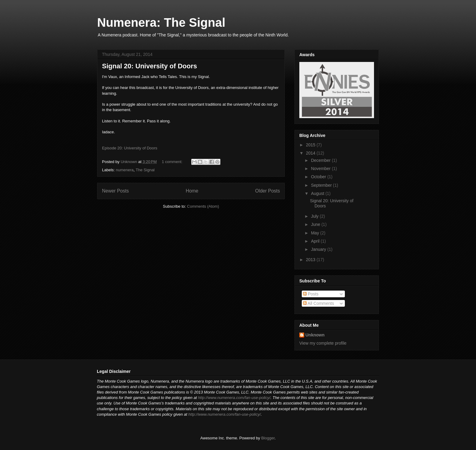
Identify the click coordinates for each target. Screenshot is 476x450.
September (322, 185)
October (319, 177)
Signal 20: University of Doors (150, 66)
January (319, 249)
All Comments (318, 303)
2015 (311, 145)
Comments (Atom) (203, 206)
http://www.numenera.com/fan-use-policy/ (234, 398)
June (316, 224)
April (316, 241)
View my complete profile (323, 343)
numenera (125, 170)
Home (192, 191)
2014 (311, 153)
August (318, 193)
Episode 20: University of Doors (130, 148)
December (321, 160)
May (315, 233)
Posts (311, 294)
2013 (311, 260)
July (315, 216)
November (321, 169)
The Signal (145, 170)
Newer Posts (115, 191)
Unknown (315, 335)
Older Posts (268, 191)
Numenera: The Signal (161, 22)
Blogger (268, 438)
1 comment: (173, 162)
